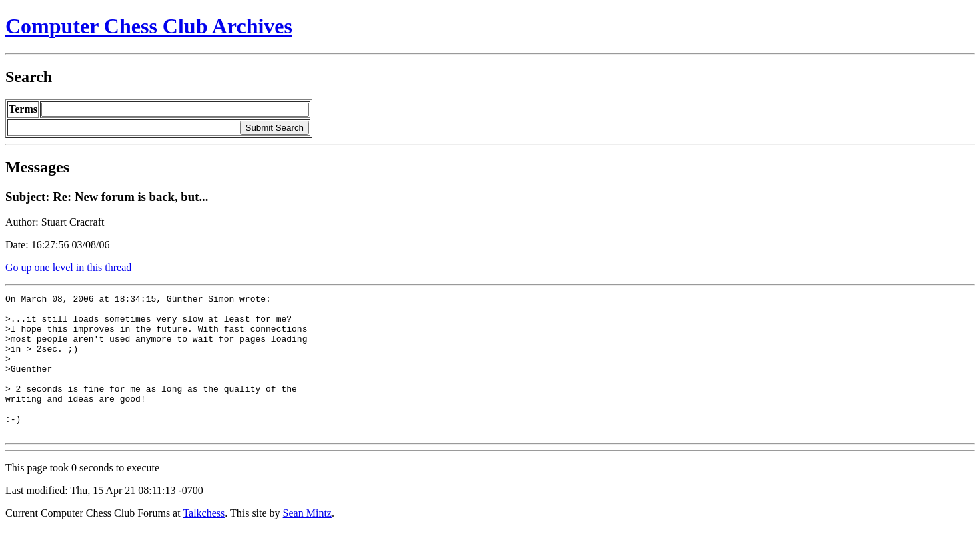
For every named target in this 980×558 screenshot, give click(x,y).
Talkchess (204, 541)
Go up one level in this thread (68, 267)
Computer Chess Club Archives (149, 26)
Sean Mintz (307, 541)
